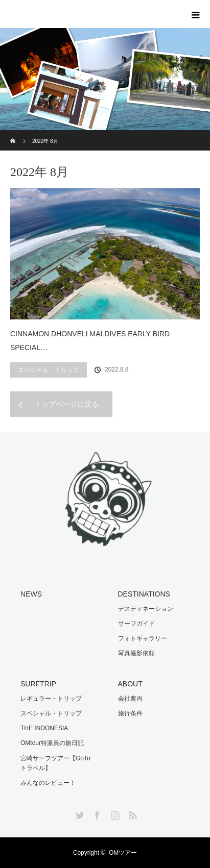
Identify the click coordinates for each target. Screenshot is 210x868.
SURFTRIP (38, 684)
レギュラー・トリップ (51, 699)
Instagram (114, 813)
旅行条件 (130, 713)
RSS (131, 813)
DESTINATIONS (144, 594)
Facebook (96, 813)
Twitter (79, 813)
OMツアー (123, 853)
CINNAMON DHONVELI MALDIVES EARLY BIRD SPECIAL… (90, 341)
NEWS (31, 594)
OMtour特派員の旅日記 (52, 743)
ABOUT (130, 684)
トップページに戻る (66, 404)
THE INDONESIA (44, 728)
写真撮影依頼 (136, 653)
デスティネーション (146, 609)
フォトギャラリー (143, 638)
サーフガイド (136, 624)
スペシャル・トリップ (49, 370)
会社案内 (130, 699)
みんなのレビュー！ (48, 783)
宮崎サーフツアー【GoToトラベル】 (55, 763)
